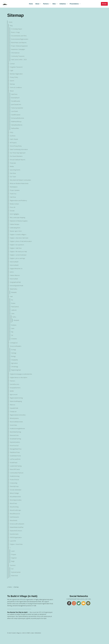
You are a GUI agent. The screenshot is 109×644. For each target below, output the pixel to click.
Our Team (13, 177)
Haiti (11, 296)
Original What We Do (16, 269)
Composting (13, 483)
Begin (13, 561)
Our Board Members (16, 156)
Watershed (14, 576)
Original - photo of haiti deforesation (21, 241)
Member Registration (16, 74)
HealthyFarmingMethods (17, 429)
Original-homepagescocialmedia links (21, 374)
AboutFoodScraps (15, 510)
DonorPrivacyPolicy (16, 146)
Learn (13, 551)
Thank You (13, 194)
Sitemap (12, 84)
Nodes (13, 303)
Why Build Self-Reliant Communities (20, 180)
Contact (12, 64)
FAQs (12, 132)
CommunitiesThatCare (17, 473)
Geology (14, 353)
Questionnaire (14, 534)
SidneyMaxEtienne (17, 125)
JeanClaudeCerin (16, 104)
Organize (14, 558)
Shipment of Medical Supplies (19, 221)
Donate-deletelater (16, 490)
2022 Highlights (14, 214)
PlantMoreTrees (15, 452)
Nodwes (14, 325)
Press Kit (13, 207)
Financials (13, 163)
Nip (12, 332)
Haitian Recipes (15, 224)
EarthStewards (14, 517)
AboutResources (15, 514)
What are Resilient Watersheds (19, 183)
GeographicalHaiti (15, 282)
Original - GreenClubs (16, 544)
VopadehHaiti (14, 408)
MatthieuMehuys (16, 122)
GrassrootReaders (16, 346)
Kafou (14, 317)
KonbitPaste (14, 463)
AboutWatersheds (15, 497)
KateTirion (14, 94)
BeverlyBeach (15, 98)
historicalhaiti (14, 279)
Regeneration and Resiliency (18, 200)
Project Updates (15, 190)
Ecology (13, 350)
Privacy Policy (14, 77)
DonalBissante (16, 101)
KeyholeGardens (15, 442)
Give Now (13, 173)
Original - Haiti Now (16, 248)
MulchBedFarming (15, 432)
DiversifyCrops (14, 486)
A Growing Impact (17, 29)
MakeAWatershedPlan (17, 527)
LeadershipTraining (16, 466)
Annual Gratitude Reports (18, 160)
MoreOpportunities (16, 500)
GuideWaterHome (15, 456)
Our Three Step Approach (18, 153)
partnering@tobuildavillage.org (79, 599)
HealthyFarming (15, 476)
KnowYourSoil (14, 446)
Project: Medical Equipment (19, 46)
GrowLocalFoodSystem (17, 524)
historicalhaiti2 (14, 265)
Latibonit (14, 310)
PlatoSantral (15, 307)
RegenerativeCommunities (18, 415)
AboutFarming (14, 507)
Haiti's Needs (14, 139)
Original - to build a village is (18, 235)
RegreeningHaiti (16, 370)
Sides (13, 328)
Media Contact (14, 204)
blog (11, 26)
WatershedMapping (16, 401)
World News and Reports (19, 43)
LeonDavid (14, 111)
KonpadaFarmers (15, 388)
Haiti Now (13, 197)
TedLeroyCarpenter (17, 108)
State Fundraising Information (19, 149)
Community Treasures (18, 56)
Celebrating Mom (15, 228)
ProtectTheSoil (14, 480)
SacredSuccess (15, 384)
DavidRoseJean (16, 115)
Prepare (14, 554)
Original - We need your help (18, 252)
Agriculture (14, 363)
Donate (104, 4)
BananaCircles (14, 435)
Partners (46, 4)
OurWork (13, 136)
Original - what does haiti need (19, 238)
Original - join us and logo (17, 258)
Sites (54, 4)
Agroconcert (14, 395)
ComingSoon (14, 343)
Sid (12, 335)
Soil (12, 569)
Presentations (74, 4)
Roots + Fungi (15, 32)
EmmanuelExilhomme (18, 118)
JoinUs (12, 272)
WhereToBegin (14, 493)
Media (12, 166)
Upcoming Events (15, 170)
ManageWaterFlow (16, 449)
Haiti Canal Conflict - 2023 (19, 60)
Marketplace (14, 187)
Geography (15, 360)
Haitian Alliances (15, 275)
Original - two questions (17, 245)
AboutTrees (13, 503)
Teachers (13, 565)
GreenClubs (13, 425)
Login (12, 70)
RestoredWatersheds (16, 422)
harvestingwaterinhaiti (16, 286)
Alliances (13, 405)
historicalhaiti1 (14, 262)
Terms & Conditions (16, 87)
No (12, 300)
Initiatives (63, 4)
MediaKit (14, 292)
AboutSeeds (14, 520)
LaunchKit (13, 541)
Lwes (13, 313)
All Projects (13, 143)
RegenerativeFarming (16, 398)
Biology (13, 356)
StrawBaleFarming (15, 439)
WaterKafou (14, 289)
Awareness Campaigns (18, 49)
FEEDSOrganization (16, 537)
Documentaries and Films (19, 36)
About (37, 4)
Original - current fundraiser (18, 255)
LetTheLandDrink (15, 459)
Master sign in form (16, 231)
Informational (15, 53)
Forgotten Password (16, 67)
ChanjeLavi (13, 412)
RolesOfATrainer (15, 469)
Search (12, 81)
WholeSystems (14, 418)
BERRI (12, 391)
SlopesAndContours (16, 531)
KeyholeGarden (16, 572)
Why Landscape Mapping (17, 218)
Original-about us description (19, 377)
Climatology (15, 367)
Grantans (14, 339)
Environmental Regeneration (20, 39)
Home (31, 4)
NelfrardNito (15, 128)
